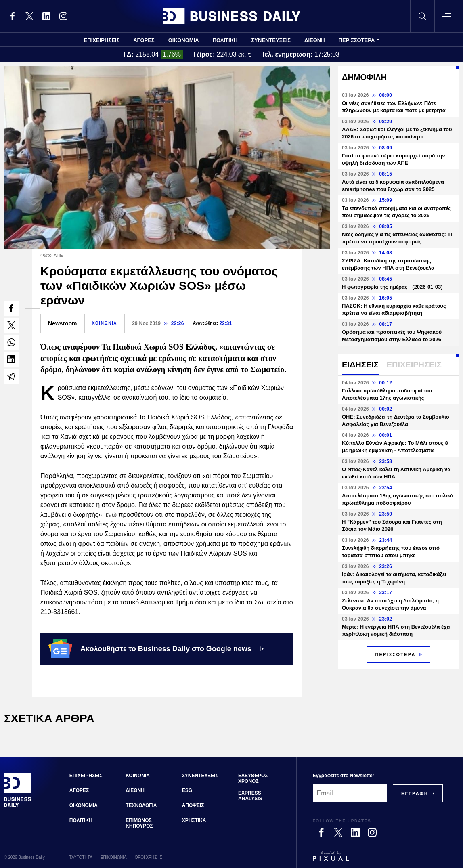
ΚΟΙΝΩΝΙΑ (105, 323)
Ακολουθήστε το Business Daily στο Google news (156, 649)
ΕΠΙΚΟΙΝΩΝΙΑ (114, 857)
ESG (187, 790)
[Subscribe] (415, 793)
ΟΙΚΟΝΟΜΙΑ (184, 40)
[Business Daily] (18, 806)
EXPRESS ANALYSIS (250, 796)
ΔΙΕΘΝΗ (315, 40)
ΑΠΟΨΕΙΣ (193, 805)
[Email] (350, 793)
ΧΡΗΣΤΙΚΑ (194, 820)
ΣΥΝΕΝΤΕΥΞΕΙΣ (271, 40)
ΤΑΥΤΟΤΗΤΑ (81, 857)
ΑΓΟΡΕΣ (144, 40)
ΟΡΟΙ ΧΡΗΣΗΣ (149, 857)
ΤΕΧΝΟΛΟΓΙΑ (141, 805)
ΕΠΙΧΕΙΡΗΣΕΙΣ (102, 40)
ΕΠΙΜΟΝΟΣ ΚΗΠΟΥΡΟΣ (139, 823)
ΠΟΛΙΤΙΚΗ (225, 40)
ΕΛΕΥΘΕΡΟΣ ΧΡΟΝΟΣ (253, 778)
